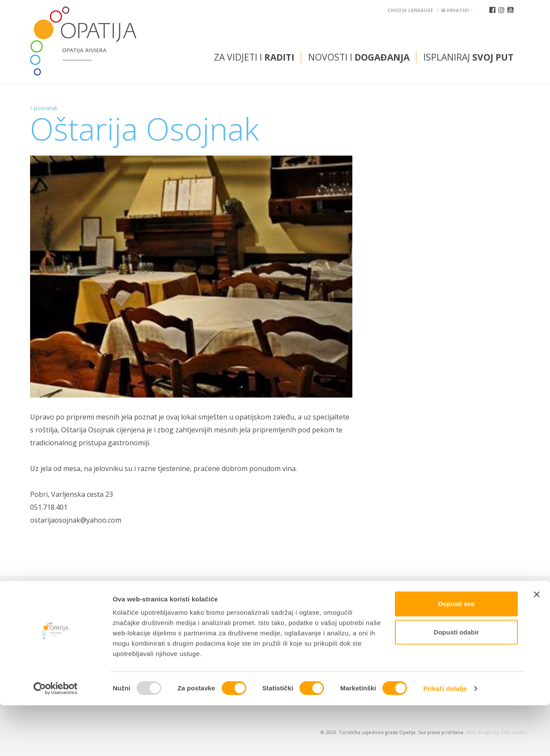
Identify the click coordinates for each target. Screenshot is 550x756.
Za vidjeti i (254, 57)
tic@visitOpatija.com (289, 621)
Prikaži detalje (445, 739)
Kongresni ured (217, 600)
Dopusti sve (456, 654)
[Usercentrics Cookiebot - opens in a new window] (56, 739)
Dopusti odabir (456, 683)
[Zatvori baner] (537, 645)
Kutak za (143, 600)
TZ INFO (83, 600)
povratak (46, 108)
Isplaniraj (468, 57)
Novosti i (359, 57)
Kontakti (46, 600)
